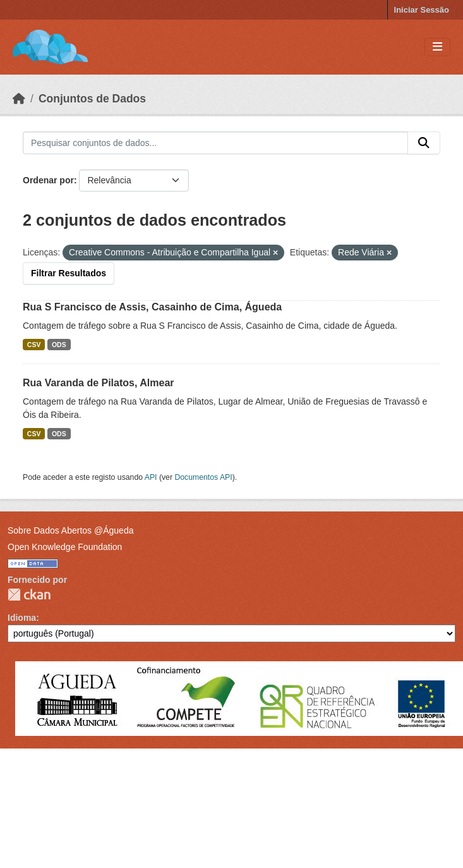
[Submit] (424, 143)
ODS (59, 345)
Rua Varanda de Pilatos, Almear (99, 383)
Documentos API (203, 477)
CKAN (29, 595)
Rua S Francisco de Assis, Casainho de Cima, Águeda (152, 307)
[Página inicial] (19, 99)
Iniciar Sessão (422, 10)
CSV (34, 345)
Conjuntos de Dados (92, 99)
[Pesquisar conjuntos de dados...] (215, 143)
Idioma (22, 618)
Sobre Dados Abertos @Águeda (70, 530)
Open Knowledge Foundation (65, 547)
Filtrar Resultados (69, 273)
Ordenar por (48, 180)
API (151, 477)
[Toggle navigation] (437, 47)
